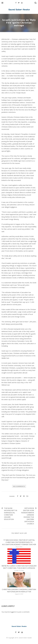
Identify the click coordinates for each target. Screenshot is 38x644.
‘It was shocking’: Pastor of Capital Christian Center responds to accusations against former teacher (19, 542)
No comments (19, 486)
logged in (13, 612)
